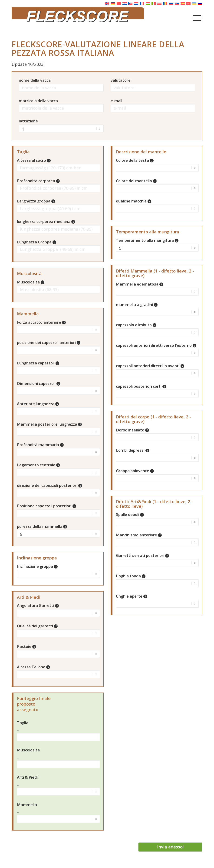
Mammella (27, 805)
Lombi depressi (133, 450)
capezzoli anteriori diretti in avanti (150, 366)
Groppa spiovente (135, 471)
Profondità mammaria (40, 445)
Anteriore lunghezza (38, 404)
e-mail (116, 101)
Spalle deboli (130, 514)
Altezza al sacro (34, 160)
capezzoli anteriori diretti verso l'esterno (156, 345)
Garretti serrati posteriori (142, 555)
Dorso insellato (132, 430)
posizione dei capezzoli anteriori (49, 342)
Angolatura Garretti (38, 605)
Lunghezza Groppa (37, 242)
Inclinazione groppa (37, 566)
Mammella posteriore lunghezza (49, 424)
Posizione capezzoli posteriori (47, 506)
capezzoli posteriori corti (141, 386)
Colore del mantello (136, 181)
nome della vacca (35, 80)
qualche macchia (134, 201)
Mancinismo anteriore (139, 535)
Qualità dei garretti (37, 626)
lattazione (28, 121)
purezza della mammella (42, 526)
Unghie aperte (132, 596)
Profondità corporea (38, 181)
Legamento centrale (38, 465)
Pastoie (26, 646)
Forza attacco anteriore (41, 322)
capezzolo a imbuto (136, 325)
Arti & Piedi (27, 777)
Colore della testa (135, 160)
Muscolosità (31, 282)
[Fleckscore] (107, 18)
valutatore (121, 80)
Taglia (23, 723)
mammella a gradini (137, 304)
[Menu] (197, 18)
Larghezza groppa (36, 201)
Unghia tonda (131, 576)
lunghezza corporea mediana (46, 221)
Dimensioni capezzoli (39, 383)
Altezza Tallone (33, 667)
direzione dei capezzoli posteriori (49, 485)
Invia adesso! (170, 847)
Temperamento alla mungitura (147, 240)
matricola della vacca (38, 101)
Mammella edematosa (140, 284)
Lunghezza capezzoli (38, 363)
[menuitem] (197, 18)
